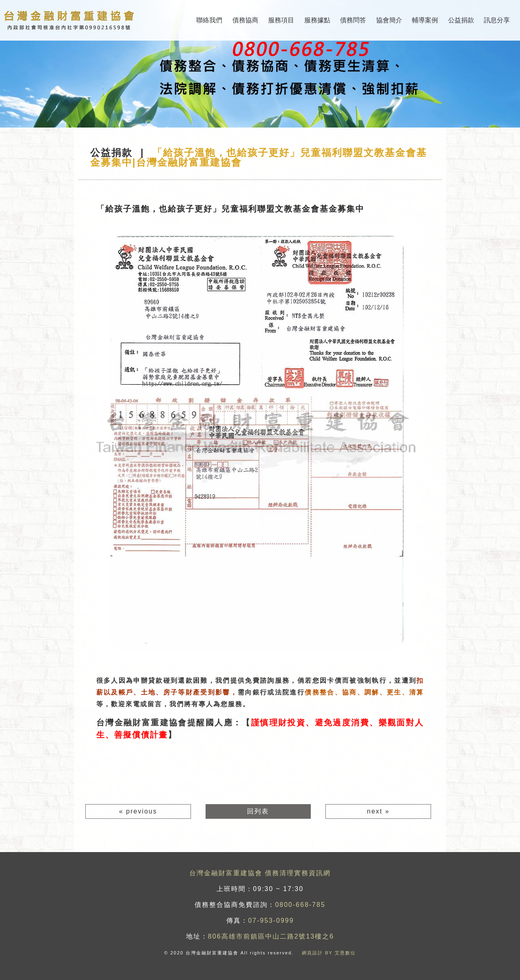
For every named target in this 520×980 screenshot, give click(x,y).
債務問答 (353, 20)
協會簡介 (389, 20)
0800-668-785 (300, 905)
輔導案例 (425, 20)
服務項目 (281, 20)
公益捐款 (461, 20)
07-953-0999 (271, 921)
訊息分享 (497, 20)
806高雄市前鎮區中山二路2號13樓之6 (271, 936)
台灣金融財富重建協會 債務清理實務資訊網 (260, 873)
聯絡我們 (209, 20)
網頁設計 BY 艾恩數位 (329, 953)
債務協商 (245, 20)
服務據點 (317, 20)
